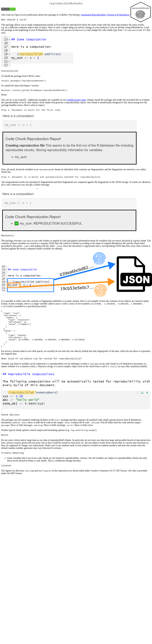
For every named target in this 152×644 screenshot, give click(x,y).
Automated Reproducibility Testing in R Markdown (105, 15)
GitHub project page (76, 103)
